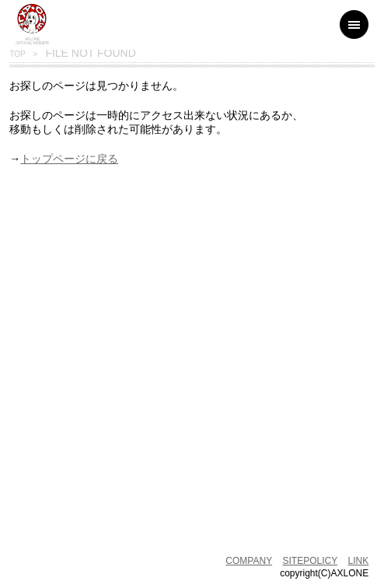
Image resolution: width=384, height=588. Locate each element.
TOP (17, 54)
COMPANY (249, 561)
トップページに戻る (69, 159)
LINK (359, 561)
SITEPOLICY (311, 561)
